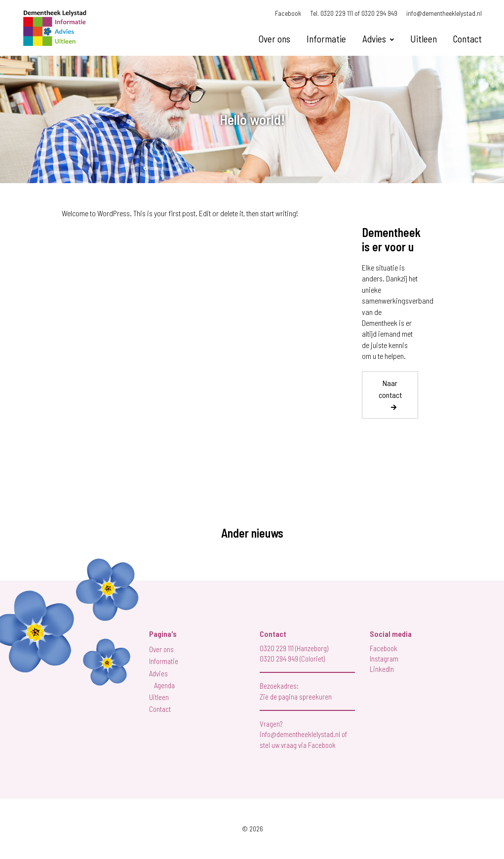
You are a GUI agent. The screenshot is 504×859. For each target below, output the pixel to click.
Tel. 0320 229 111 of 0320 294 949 (354, 13)
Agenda (164, 685)
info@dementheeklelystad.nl (444, 13)
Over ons (274, 39)
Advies (374, 39)
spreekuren (315, 697)
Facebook (288, 13)
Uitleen (424, 39)
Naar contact (390, 389)
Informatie (326, 39)
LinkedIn (382, 669)
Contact (467, 39)
